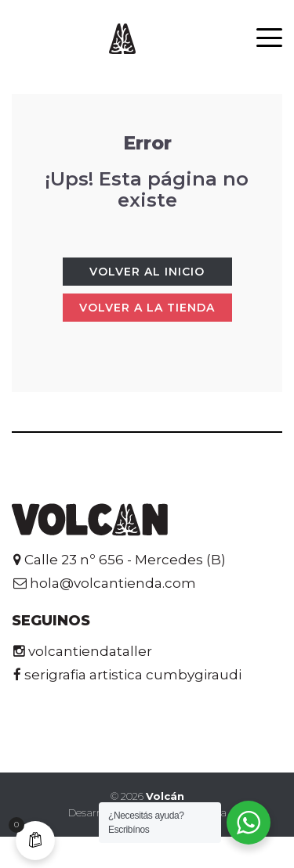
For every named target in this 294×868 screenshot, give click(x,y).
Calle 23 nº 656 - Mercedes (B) (120, 560)
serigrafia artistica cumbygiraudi (127, 675)
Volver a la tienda (147, 308)
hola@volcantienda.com (105, 583)
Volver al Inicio (147, 272)
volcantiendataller (83, 651)
